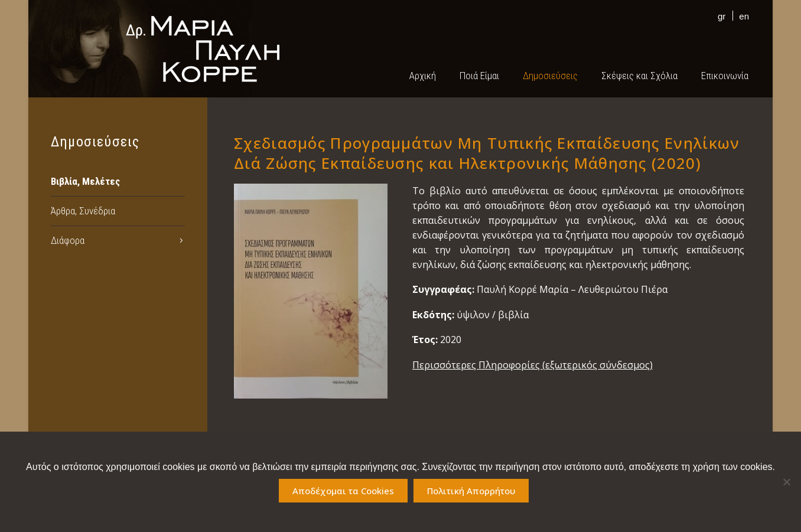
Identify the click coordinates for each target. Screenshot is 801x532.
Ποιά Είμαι (479, 76)
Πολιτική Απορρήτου (471, 491)
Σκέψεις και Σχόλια (639, 76)
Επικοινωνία (725, 76)
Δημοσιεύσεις (550, 76)
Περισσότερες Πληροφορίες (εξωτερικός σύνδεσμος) (533, 365)
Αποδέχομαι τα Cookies (343, 491)
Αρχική (423, 76)
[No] (786, 482)
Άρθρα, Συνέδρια (83, 211)
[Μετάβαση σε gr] (719, 16)
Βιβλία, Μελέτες (85, 181)
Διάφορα (68, 240)
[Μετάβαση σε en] (741, 16)
